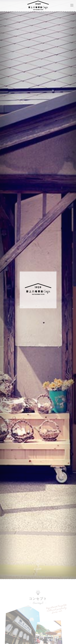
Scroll (38, 569)
